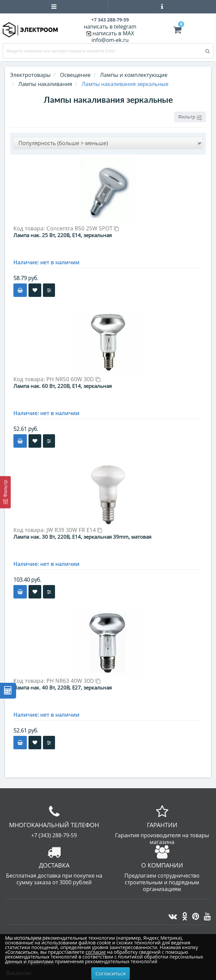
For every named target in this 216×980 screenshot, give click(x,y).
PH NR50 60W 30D (73, 379)
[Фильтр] (5, 492)
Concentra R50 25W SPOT (83, 228)
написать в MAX (113, 33)
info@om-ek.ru (110, 40)
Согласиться (111, 973)
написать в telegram (110, 27)
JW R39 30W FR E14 (74, 530)
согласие (96, 952)
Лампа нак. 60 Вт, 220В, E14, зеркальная (63, 386)
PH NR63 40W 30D (73, 681)
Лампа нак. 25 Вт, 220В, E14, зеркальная (63, 235)
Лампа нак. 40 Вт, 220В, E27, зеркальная (63, 687)
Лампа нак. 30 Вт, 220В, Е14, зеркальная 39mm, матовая (82, 537)
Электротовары (30, 75)
